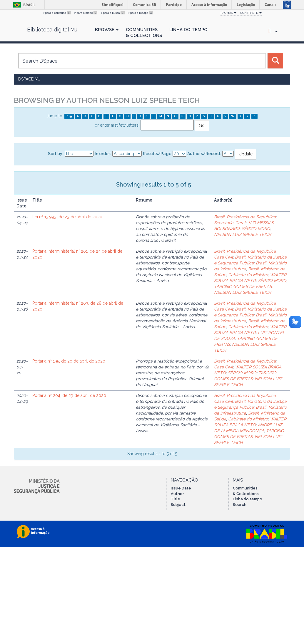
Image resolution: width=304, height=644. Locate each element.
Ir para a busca (113, 13)
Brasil (23, 5)
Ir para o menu (86, 13)
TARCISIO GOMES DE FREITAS (243, 286)
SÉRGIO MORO (256, 229)
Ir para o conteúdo (57, 13)
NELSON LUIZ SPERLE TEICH (243, 234)
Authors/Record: (204, 154)
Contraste (251, 13)
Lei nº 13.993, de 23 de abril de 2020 (67, 217)
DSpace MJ (29, 79)
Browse (107, 30)
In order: (103, 154)
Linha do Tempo (188, 30)
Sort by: (56, 154)
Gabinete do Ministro (248, 275)
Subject (178, 505)
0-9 (69, 116)
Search (240, 505)
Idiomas (228, 13)
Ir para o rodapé (140, 13)
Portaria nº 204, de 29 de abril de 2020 (69, 395)
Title (176, 499)
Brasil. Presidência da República (245, 217)
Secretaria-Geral (230, 223)
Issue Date (181, 488)
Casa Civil (223, 367)
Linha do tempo (248, 499)
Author (177, 494)
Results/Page (157, 154)
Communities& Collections (144, 33)
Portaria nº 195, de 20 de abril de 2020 (69, 361)
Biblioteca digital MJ (52, 30)
